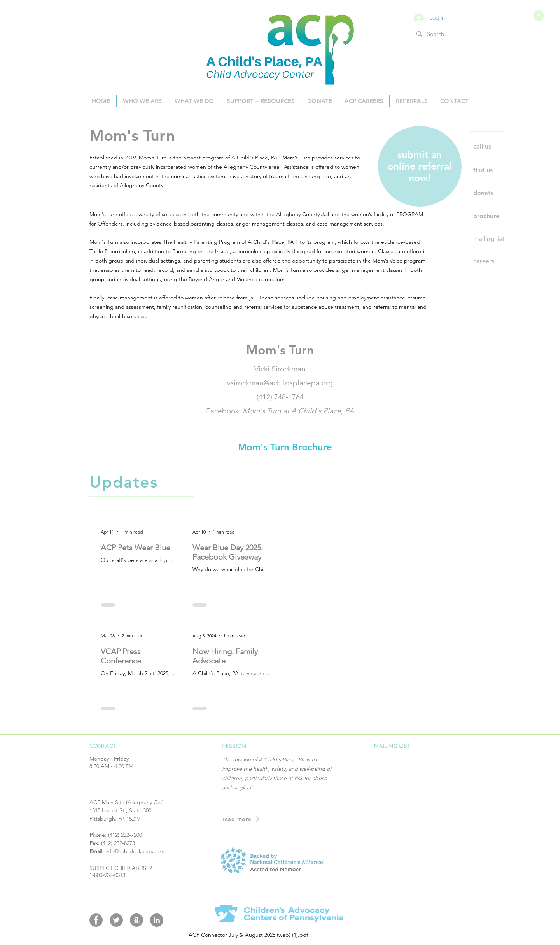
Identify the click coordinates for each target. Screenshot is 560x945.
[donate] (501, 193)
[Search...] (438, 34)
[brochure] (501, 216)
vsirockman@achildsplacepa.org (280, 383)
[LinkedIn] (157, 920)
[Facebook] (96, 920)
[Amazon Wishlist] (136, 920)
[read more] (279, 819)
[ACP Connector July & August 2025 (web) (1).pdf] (538, 16)
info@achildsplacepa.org (135, 851)
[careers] (501, 261)
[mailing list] (501, 239)
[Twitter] (116, 920)
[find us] (501, 170)
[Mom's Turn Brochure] (285, 447)
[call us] (501, 147)
